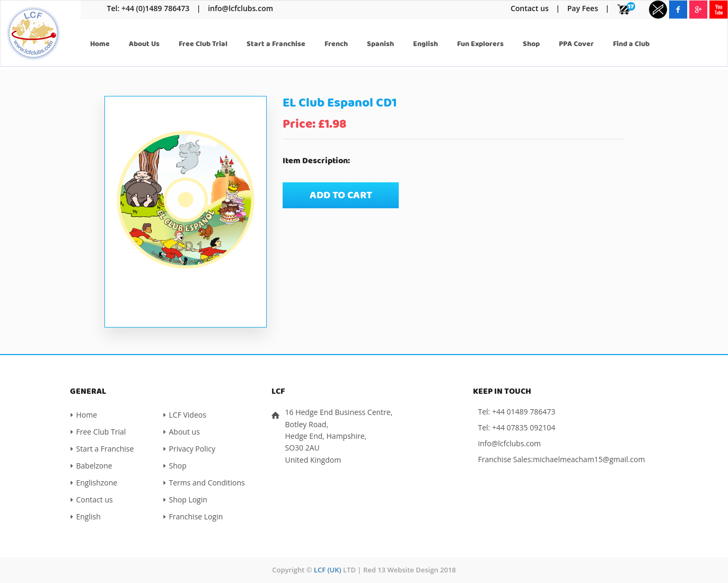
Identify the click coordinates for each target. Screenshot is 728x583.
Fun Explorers (480, 44)
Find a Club (631, 44)
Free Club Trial (203, 44)
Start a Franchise (276, 44)
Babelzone (94, 466)
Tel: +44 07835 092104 (517, 427)
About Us (144, 44)
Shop (531, 44)
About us (185, 432)
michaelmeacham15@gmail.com (589, 459)
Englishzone (97, 483)
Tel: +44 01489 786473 (517, 412)
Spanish (380, 44)
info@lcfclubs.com (240, 8)
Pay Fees (583, 8)
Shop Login (188, 500)
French (336, 44)
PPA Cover (576, 44)
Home (100, 44)
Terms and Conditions (207, 483)
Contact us (530, 8)
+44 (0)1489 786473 (155, 8)
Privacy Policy (192, 449)
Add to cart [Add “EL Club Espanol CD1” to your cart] (341, 195)
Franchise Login (196, 516)
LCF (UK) (328, 570)
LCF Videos (188, 415)
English (426, 44)
